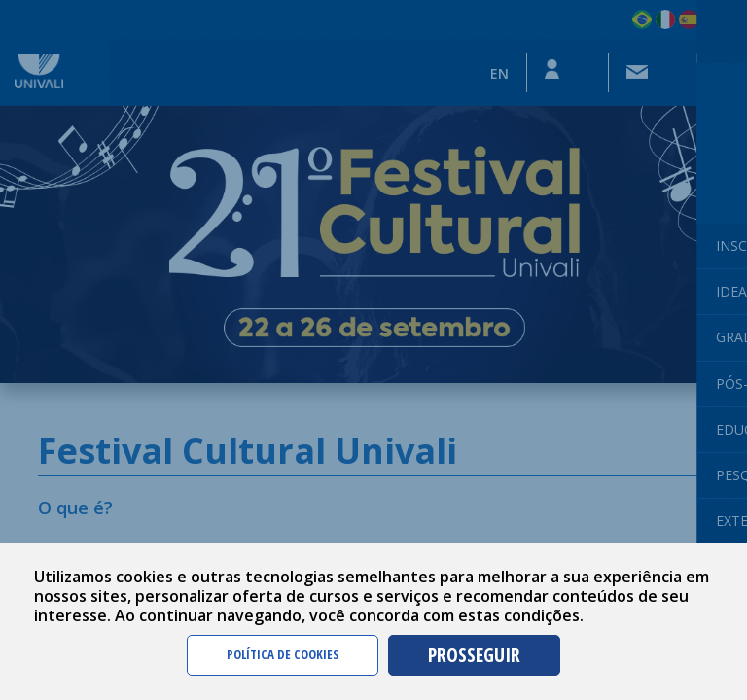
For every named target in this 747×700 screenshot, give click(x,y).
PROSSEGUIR (474, 655)
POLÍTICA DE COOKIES (283, 654)
